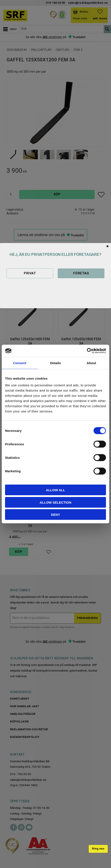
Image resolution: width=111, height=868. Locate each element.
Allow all (55, 490)
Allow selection (56, 502)
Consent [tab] (20, 363)
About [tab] (91, 363)
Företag (81, 273)
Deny (55, 515)
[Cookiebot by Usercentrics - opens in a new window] (87, 351)
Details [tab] (55, 363)
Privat (30, 273)
